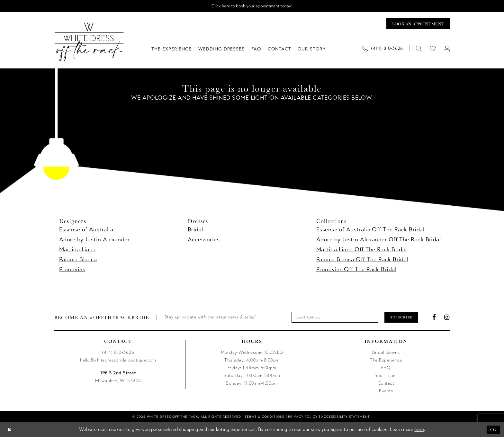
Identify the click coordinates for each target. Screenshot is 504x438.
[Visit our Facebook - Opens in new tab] (434, 318)
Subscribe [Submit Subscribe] (403, 318)
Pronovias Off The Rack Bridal (356, 270)
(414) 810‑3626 (118, 354)
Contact (386, 384)
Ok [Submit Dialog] (494, 430)
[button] (447, 49)
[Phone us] (382, 49)
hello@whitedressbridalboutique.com (118, 361)
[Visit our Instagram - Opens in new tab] (447, 318)
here (225, 6)
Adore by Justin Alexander (94, 240)
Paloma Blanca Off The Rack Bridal (362, 260)
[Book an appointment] (417, 24)
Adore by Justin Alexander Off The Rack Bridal (378, 240)
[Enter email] (334, 318)
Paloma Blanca (78, 260)
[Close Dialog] (9, 431)
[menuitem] (385, 49)
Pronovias (72, 270)
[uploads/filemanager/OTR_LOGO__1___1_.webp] (89, 43)
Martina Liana (77, 250)
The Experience (386, 361)
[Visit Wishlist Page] (433, 49)
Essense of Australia (86, 230)
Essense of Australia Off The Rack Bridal (370, 230)
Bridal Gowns (386, 354)
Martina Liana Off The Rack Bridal (362, 250)
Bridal (195, 230)
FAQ (386, 369)
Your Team (386, 377)
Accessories (204, 240)
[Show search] (419, 49)
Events (386, 392)
